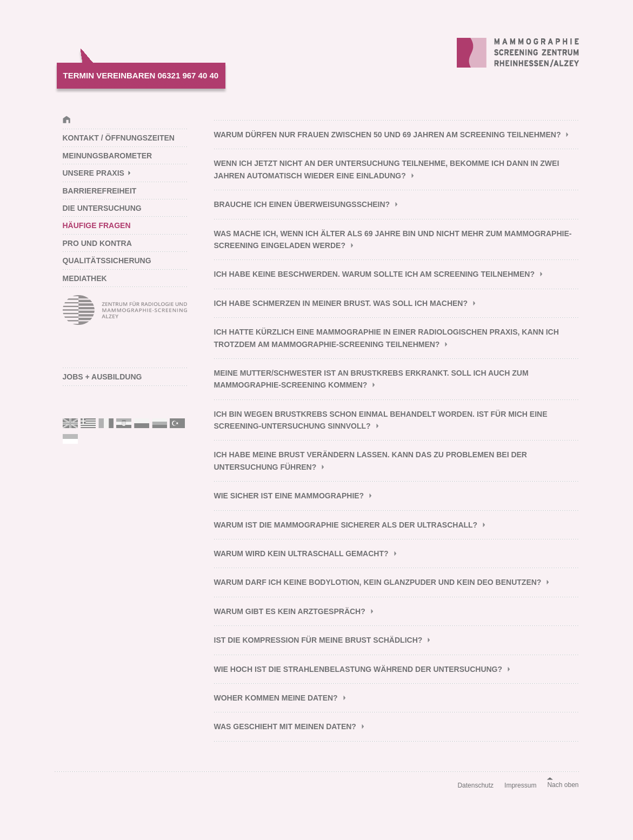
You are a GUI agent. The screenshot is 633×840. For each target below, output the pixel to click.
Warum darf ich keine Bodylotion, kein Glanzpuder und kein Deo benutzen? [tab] (378, 582)
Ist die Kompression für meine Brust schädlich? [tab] (318, 640)
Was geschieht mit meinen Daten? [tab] (285, 726)
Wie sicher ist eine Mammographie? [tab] (289, 496)
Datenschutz (475, 785)
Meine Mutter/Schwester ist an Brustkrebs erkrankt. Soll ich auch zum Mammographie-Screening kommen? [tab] (371, 379)
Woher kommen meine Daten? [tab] (276, 698)
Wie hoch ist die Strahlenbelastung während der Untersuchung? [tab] (358, 669)
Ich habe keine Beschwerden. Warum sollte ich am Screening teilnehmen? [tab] (374, 274)
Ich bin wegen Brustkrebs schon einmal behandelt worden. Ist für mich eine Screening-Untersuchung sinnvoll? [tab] (381, 420)
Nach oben (563, 785)
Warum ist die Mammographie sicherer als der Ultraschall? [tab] (346, 525)
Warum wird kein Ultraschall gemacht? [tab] (301, 554)
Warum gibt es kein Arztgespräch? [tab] (290, 611)
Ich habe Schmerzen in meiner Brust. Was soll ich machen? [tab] (341, 303)
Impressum (520, 785)
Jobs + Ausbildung (102, 377)
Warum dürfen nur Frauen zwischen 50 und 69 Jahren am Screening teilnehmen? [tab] (388, 135)
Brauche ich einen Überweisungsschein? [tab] (302, 204)
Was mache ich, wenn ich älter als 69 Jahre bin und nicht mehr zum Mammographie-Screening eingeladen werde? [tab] (393, 239)
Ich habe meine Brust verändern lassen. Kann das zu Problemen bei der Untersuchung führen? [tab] (371, 461)
